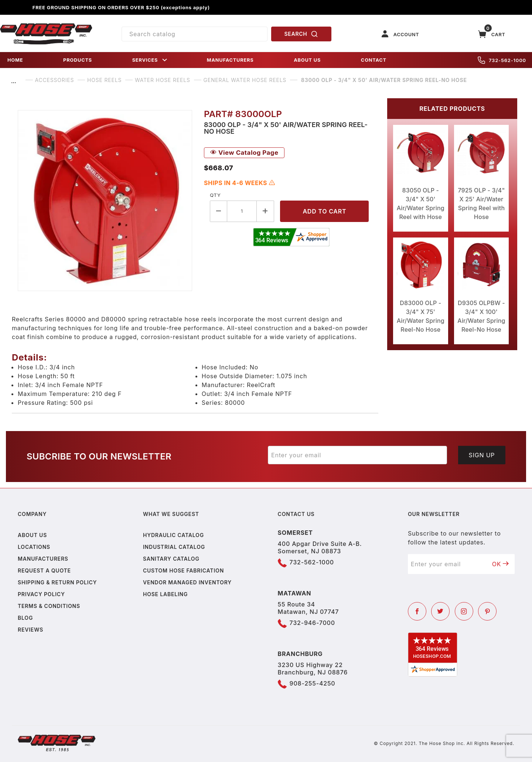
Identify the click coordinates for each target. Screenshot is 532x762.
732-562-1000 (502, 60)
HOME (15, 60)
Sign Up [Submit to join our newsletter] (482, 455)
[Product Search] (195, 34)
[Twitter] (440, 611)
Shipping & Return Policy (57, 582)
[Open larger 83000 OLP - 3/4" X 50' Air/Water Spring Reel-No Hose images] (105, 201)
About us (32, 535)
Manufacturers (43, 559)
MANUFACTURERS (230, 60)
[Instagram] (464, 611)
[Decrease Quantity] (219, 211)
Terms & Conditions (49, 606)
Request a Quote (44, 570)
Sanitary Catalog (171, 559)
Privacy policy (41, 594)
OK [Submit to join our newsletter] (501, 564)
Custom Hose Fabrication (183, 570)
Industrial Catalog (174, 547)
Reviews (30, 630)
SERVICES (150, 60)
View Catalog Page (244, 153)
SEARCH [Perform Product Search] (301, 34)
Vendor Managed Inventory (187, 582)
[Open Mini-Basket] (492, 34)
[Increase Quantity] (265, 211)
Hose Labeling (165, 594)
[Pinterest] (487, 611)
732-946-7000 (312, 623)
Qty (215, 195)
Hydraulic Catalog (173, 535)
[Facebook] (417, 611)
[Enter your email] (357, 455)
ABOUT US (307, 60)
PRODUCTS (78, 60)
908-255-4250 (313, 683)
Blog (25, 618)
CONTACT (374, 60)
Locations (34, 547)
